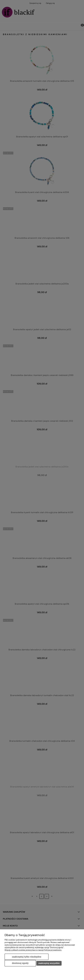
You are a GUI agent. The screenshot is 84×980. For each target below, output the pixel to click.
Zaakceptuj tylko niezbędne (27, 957)
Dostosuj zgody (20, 963)
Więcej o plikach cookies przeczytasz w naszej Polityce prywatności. (33, 950)
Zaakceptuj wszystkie (49, 963)
